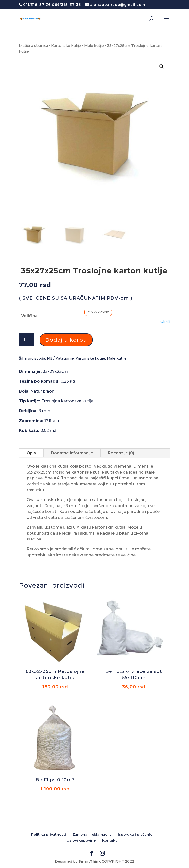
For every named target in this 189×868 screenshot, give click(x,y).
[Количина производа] (26, 340)
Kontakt (110, 840)
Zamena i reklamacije (92, 835)
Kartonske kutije (66, 46)
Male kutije (94, 46)
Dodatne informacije (72, 453)
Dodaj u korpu (66, 340)
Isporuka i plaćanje (135, 835)
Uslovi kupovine (81, 840)
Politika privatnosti (49, 835)
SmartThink (90, 861)
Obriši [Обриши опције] (165, 322)
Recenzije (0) (121, 453)
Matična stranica (33, 46)
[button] (162, 66)
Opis (31, 453)
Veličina (29, 316)
